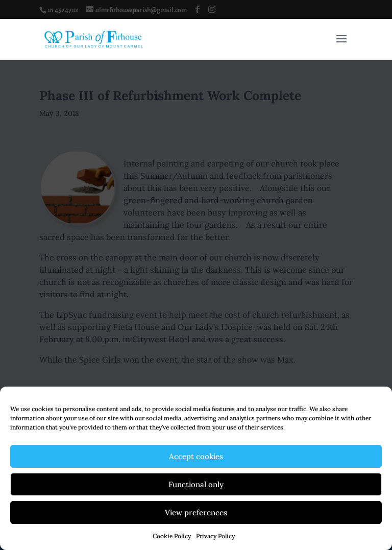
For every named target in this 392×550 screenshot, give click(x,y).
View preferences (196, 512)
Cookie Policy (172, 536)
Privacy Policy (215, 536)
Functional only (196, 484)
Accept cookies (196, 456)
